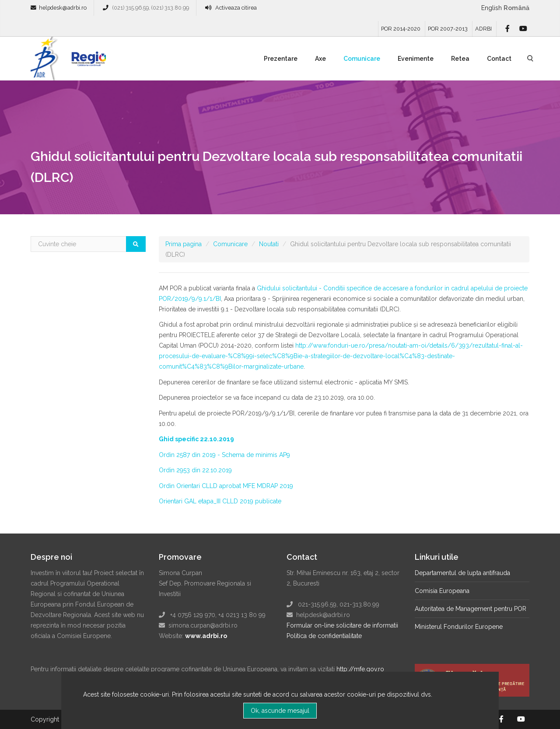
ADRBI (483, 29)
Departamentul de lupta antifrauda (462, 573)
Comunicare (362, 59)
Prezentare (281, 59)
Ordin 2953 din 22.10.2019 (195, 470)
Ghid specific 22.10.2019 (196, 439)
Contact (499, 59)
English (492, 8)
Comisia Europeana (442, 591)
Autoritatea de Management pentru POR (471, 609)
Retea (460, 59)
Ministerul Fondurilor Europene (459, 627)
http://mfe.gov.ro (360, 669)
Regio (87, 62)
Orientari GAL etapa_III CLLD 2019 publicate (220, 501)
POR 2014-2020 (401, 29)
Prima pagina (184, 244)
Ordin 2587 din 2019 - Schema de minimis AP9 (224, 455)
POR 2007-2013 (448, 29)
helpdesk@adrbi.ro (63, 8)
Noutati (269, 244)
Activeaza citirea (236, 8)
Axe (320, 59)
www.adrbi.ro (206, 636)
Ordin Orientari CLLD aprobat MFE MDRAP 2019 (226, 486)
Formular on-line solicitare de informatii (342, 625)
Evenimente (416, 59)
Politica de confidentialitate (324, 636)
